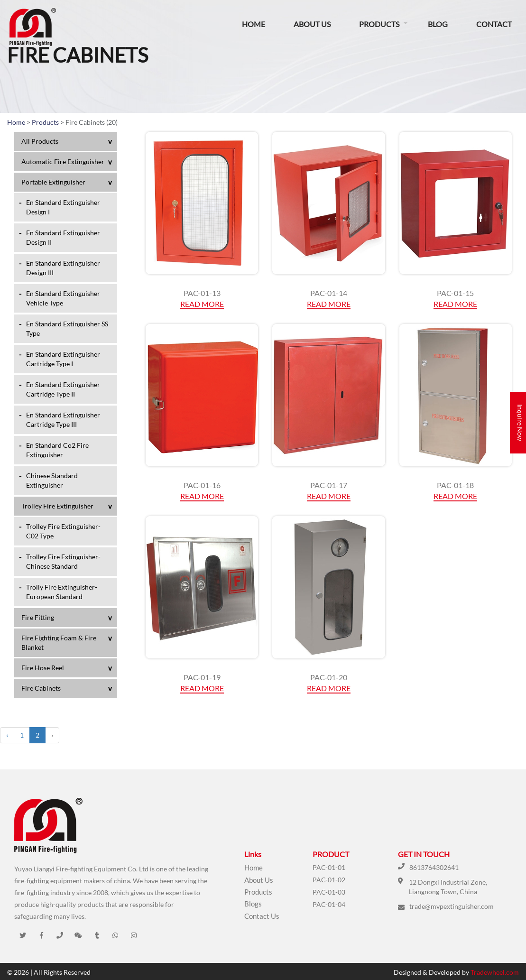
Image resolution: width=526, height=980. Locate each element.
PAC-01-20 (329, 677)
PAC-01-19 (202, 677)
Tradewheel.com (495, 972)
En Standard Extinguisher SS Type (67, 328)
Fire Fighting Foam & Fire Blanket (59, 643)
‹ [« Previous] (7, 735)
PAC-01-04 (329, 904)
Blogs (253, 904)
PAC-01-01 (329, 867)
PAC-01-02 (329, 880)
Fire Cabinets (41, 688)
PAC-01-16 (202, 485)
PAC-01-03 (329, 892)
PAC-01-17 (329, 485)
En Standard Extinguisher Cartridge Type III (63, 420)
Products (379, 24)
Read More (202, 304)
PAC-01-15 (455, 293)
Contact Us (262, 916)
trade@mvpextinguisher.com (452, 906)
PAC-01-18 (455, 485)
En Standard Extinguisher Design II (63, 237)
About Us (312, 24)
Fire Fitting (38, 617)
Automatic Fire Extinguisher (63, 162)
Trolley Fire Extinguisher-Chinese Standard (63, 561)
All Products (40, 141)
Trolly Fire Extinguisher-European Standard (62, 592)
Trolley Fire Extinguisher (57, 506)
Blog (438, 24)
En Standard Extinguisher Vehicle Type (63, 298)
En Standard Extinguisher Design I (63, 207)
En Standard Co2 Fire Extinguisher (57, 450)
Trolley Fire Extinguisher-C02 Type (63, 531)
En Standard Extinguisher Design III (63, 268)
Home (254, 24)
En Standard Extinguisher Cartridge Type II (63, 389)
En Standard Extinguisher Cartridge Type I (63, 359)
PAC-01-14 (329, 293)
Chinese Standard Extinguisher (52, 480)
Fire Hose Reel (43, 668)
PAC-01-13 (202, 293)
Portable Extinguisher (53, 182)
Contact (494, 24)
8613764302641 (434, 867)
